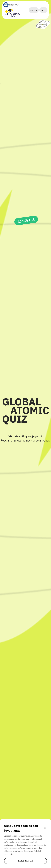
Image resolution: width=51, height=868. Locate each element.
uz (43, 10)
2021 (34, 10)
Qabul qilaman (26, 861)
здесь (46, 440)
